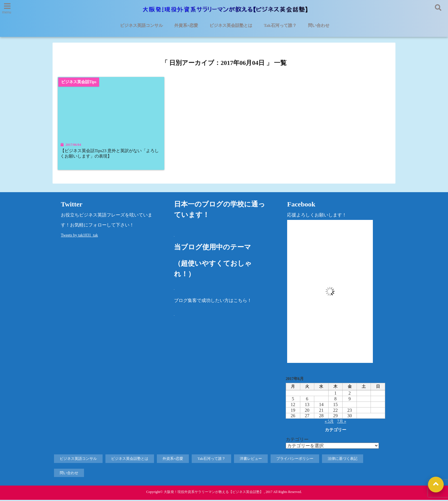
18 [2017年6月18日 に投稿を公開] (378, 406)
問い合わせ (319, 26)
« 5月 (329, 423)
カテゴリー (297, 441)
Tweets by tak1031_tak (79, 236)
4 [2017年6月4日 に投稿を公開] (378, 394)
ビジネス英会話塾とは (231, 26)
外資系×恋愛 (186, 26)
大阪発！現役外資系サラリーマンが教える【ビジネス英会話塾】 (213, 493)
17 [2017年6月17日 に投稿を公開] (364, 406)
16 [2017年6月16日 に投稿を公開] (350, 406)
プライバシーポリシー (295, 460)
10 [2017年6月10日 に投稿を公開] (364, 400)
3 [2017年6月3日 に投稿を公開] (364, 394)
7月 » (342, 423)
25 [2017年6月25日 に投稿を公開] (378, 411)
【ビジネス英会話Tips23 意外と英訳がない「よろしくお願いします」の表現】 (109, 154)
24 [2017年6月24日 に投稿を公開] (364, 411)
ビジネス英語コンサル (141, 26)
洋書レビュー (251, 460)
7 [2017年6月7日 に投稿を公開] (321, 400)
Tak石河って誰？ (280, 26)
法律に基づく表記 (343, 460)
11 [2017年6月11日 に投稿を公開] (378, 400)
